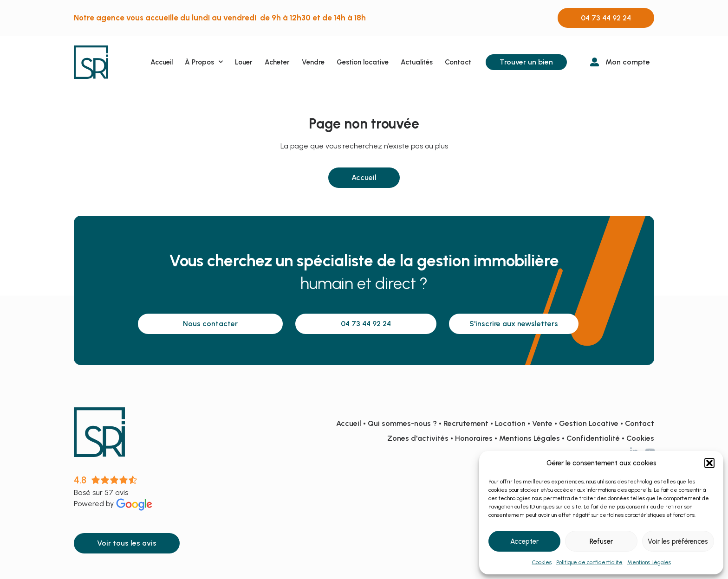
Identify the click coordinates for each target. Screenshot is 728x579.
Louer (244, 62)
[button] (709, 463)
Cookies (542, 562)
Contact (458, 62)
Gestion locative (363, 62)
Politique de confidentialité (589, 562)
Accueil (162, 62)
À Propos (204, 62)
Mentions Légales (649, 562)
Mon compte (628, 62)
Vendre (313, 62)
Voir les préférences (678, 541)
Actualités (417, 62)
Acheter (277, 62)
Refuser (601, 541)
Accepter (524, 541)
